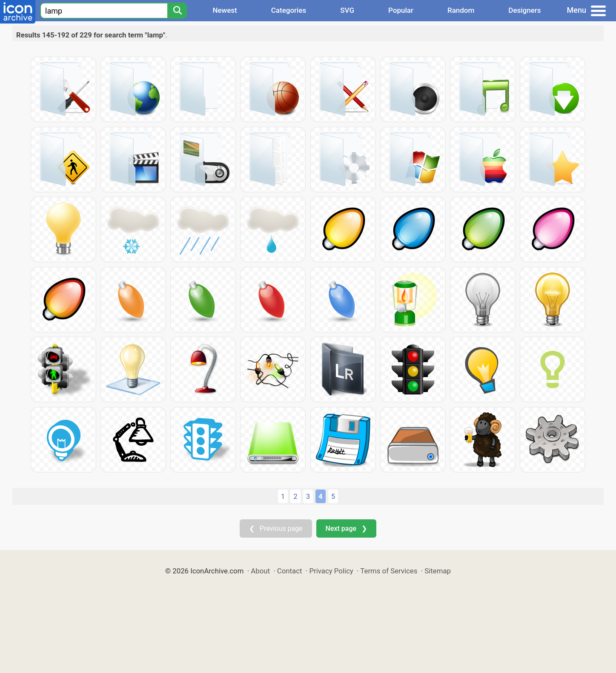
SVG (347, 10)
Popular (401, 10)
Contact (290, 571)
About (260, 571)
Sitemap (438, 571)
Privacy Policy (331, 571)
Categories (289, 10)
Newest (225, 10)
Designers (524, 10)
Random (461, 10)
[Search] (177, 11)
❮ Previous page (276, 528)
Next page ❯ (346, 528)
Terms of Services (389, 571)
